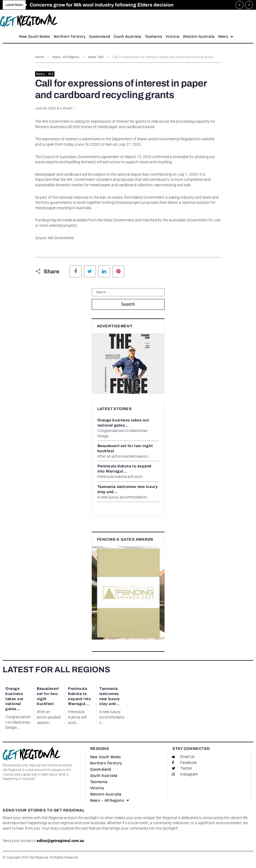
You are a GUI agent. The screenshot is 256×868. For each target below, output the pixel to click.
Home (39, 57)
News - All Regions (66, 57)
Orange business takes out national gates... (14, 699)
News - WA (96, 57)
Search (128, 304)
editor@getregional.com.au (60, 841)
